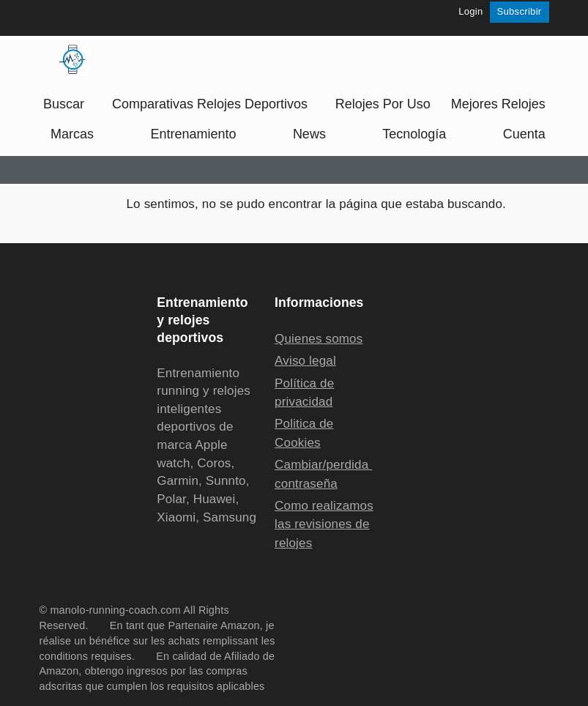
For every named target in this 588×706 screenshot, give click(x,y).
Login (470, 11)
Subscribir (520, 11)
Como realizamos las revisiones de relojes (324, 524)
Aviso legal (305, 361)
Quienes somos (319, 339)
